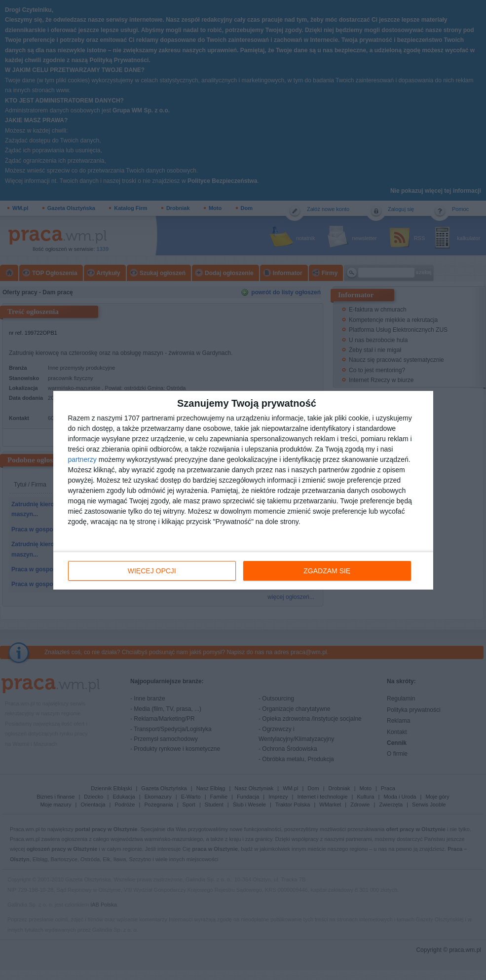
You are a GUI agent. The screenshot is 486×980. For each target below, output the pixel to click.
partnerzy (82, 459)
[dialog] (243, 490)
